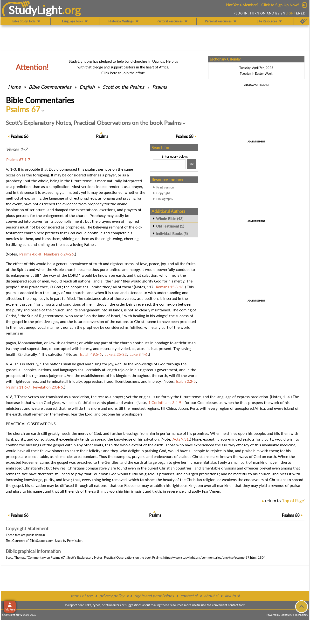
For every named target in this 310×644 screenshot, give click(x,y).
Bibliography (165, 199)
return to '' (285, 501)
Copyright (163, 193)
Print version (165, 187)
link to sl (232, 596)
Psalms (160, 87)
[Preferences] (304, 21)
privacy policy (112, 596)
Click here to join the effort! (123, 73)
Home (14, 87)
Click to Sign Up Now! (280, 5)
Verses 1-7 (17, 149)
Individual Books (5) (172, 234)
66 (20, 136)
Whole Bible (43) (170, 219)
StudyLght (35, 10)
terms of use (82, 596)
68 (185, 136)
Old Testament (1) (170, 226)
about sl (211, 596)
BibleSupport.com (41, 541)
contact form (237, 605)
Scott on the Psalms (123, 87)
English (87, 87)
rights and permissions (154, 596)
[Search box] (169, 164)
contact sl (189, 596)
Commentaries (50, 87)
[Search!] (191, 164)
